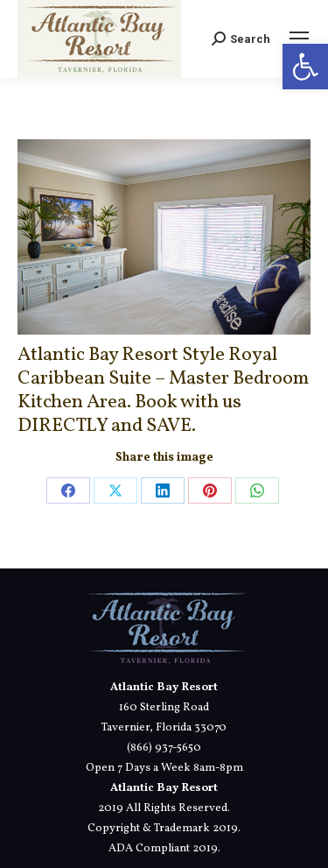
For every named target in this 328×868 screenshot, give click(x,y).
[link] (305, 67)
